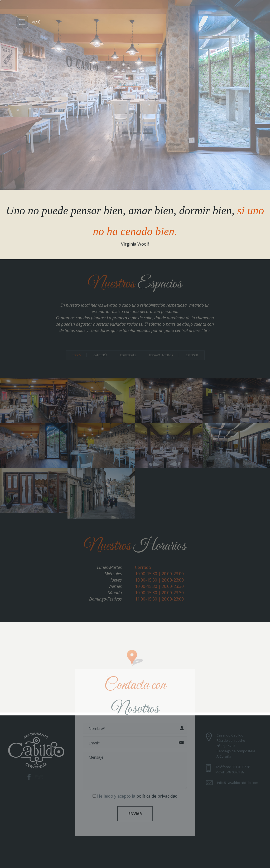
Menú (36, 22)
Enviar (135, 811)
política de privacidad (157, 794)
